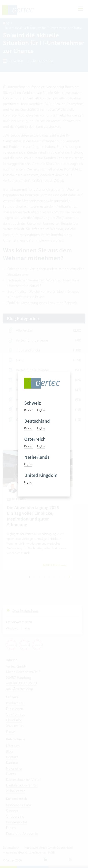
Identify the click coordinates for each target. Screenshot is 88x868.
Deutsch (29, 410)
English (41, 410)
